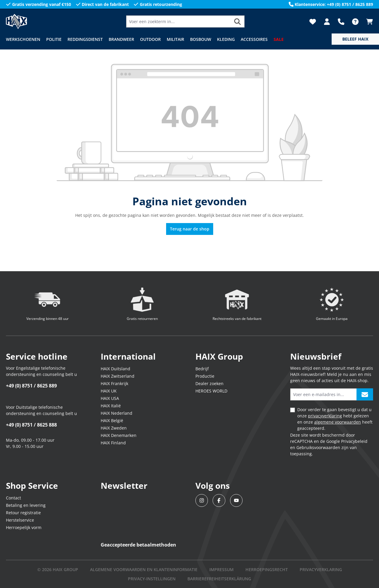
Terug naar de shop (190, 229)
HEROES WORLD (211, 391)
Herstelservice (20, 520)
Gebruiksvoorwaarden (318, 447)
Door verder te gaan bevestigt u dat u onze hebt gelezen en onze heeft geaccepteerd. (335, 419)
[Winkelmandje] (368, 22)
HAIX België (112, 420)
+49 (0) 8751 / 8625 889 (31, 386)
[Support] (341, 22)
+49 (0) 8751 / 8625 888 (31, 425)
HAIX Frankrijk (114, 383)
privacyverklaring (325, 416)
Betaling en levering (26, 505)
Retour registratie (23, 513)
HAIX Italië (111, 406)
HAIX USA (110, 398)
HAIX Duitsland (115, 369)
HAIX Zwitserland (118, 376)
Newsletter (124, 486)
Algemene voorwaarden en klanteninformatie (144, 569)
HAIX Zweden (114, 428)
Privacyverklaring (321, 569)
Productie (205, 376)
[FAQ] (355, 22)
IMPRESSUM (221, 569)
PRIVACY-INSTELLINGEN (152, 579)
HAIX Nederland (117, 413)
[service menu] (355, 39)
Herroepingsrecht (267, 569)
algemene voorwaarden (338, 422)
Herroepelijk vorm (24, 527)
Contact (13, 498)
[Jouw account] (327, 22)
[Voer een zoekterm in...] (179, 21)
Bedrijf (202, 369)
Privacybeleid (354, 441)
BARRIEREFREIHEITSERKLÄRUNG (219, 579)
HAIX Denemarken (119, 435)
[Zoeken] (238, 21)
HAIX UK (109, 391)
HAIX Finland (113, 443)
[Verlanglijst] (313, 22)
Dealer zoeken (209, 383)
